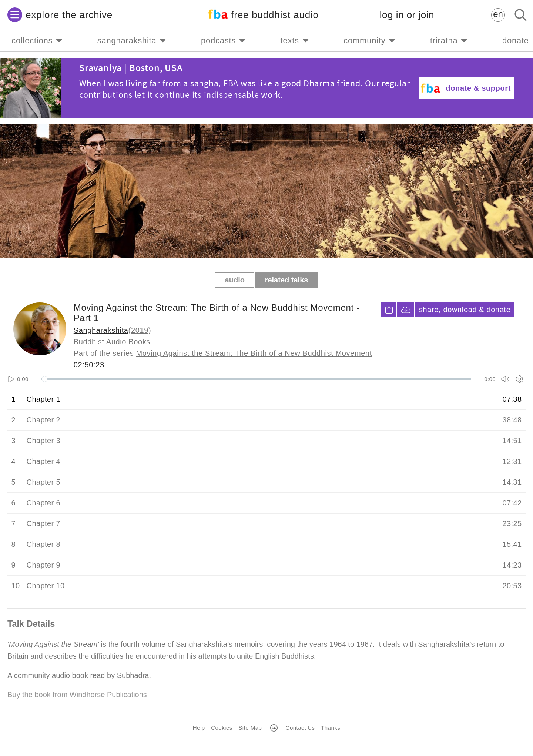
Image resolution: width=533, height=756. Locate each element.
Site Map (250, 728)
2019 (140, 330)
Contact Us (300, 728)
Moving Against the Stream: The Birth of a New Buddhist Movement (254, 353)
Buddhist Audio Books (112, 342)
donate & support (478, 88)
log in (407, 15)
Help (199, 728)
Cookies (222, 728)
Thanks (331, 728)
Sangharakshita (101, 330)
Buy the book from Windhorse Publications (77, 695)
